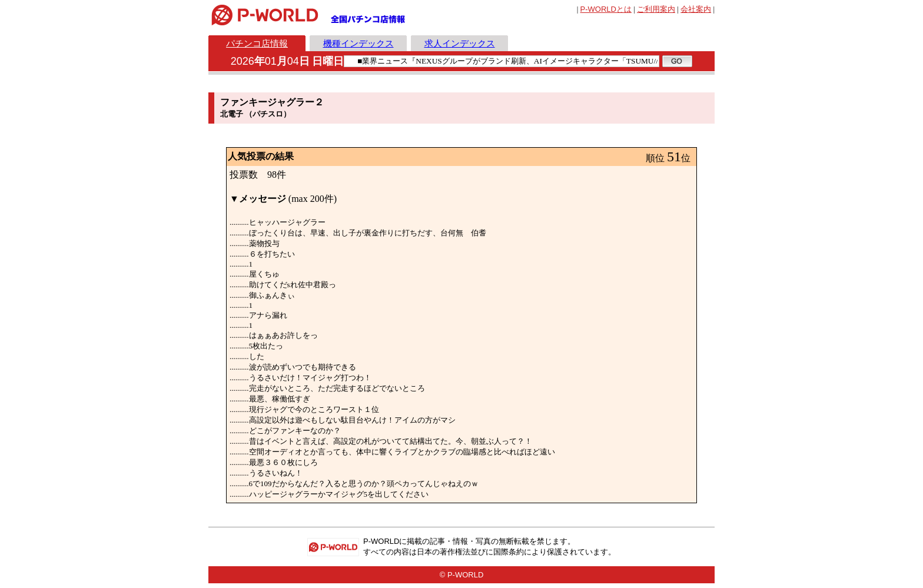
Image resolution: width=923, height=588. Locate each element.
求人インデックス (460, 43)
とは (606, 9)
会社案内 (696, 9)
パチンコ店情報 (257, 43)
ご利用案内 (656, 9)
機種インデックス (358, 43)
